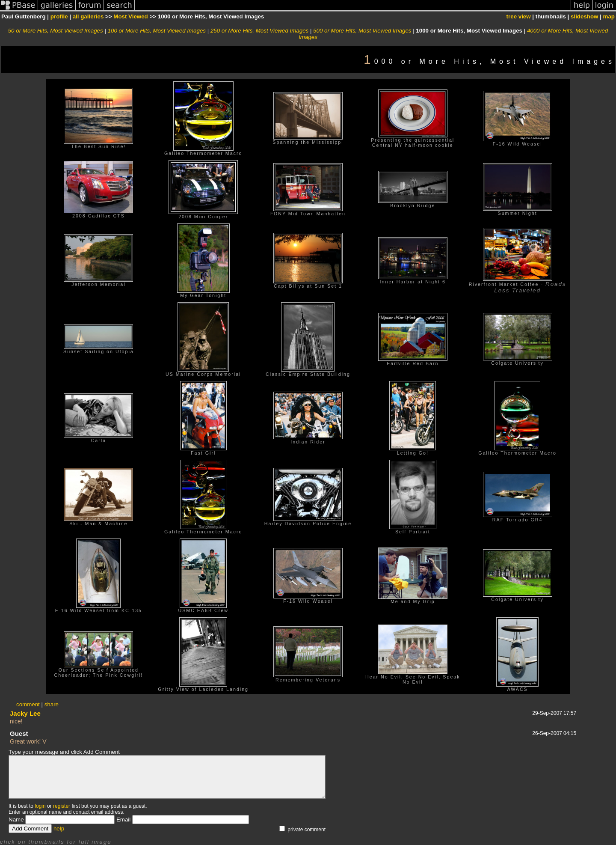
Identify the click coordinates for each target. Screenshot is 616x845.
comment (28, 704)
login (40, 806)
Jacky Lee (25, 713)
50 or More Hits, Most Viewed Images (56, 31)
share (52, 704)
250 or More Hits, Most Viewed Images (259, 31)
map (609, 16)
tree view (519, 16)
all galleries (88, 16)
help (59, 829)
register (62, 806)
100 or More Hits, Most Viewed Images (157, 31)
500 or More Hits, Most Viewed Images (362, 31)
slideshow (584, 16)
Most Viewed (130, 16)
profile (59, 16)
